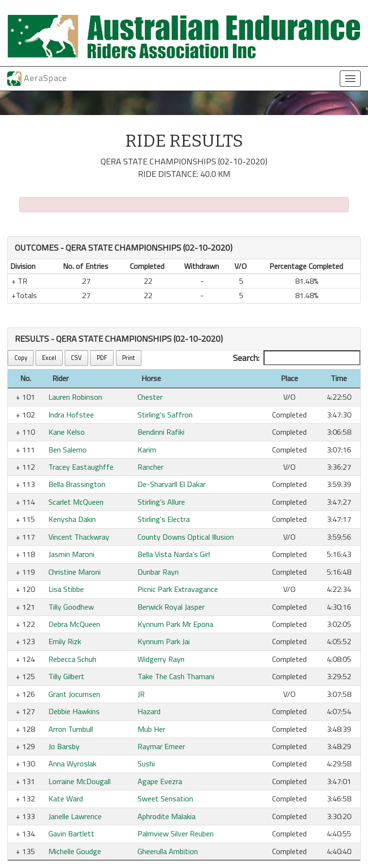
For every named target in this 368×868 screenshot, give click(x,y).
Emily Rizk (65, 641)
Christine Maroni (75, 572)
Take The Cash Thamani (176, 676)
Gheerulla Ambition (168, 851)
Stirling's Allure (161, 502)
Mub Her (151, 729)
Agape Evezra (160, 781)
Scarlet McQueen (76, 502)
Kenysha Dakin (72, 519)
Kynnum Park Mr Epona (175, 624)
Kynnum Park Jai (164, 641)
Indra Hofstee (71, 415)
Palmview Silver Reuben (176, 833)
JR (141, 694)
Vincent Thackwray (79, 537)
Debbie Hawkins (74, 711)
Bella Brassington (77, 484)
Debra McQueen (74, 624)
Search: (297, 358)
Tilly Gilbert (66, 676)
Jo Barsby (64, 746)
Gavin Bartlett (71, 833)
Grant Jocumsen (74, 694)
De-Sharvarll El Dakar (172, 484)
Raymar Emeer (161, 746)
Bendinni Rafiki (161, 432)
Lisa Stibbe (66, 589)
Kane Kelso (67, 432)
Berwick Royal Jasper (171, 607)
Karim (147, 450)
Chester (150, 397)
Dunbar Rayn (158, 572)
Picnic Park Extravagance (178, 589)
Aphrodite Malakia (167, 816)
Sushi (146, 764)
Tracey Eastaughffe (81, 467)
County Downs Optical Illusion (186, 537)
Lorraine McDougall (80, 781)
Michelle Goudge (75, 851)
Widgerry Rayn (161, 659)
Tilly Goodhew (71, 607)
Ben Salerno (68, 450)
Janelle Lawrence (75, 816)
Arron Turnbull (71, 729)
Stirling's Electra (164, 519)
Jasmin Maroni (71, 554)
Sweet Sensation (165, 799)
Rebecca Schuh (72, 659)
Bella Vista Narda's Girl (174, 554)
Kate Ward (66, 799)
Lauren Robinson (75, 397)
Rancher (150, 467)
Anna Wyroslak (72, 764)
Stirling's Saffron (165, 415)
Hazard (149, 711)
